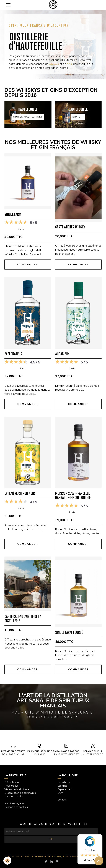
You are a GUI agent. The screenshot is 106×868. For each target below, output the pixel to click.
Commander (28, 265)
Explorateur (13, 354)
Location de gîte (14, 796)
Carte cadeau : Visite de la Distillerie (23, 619)
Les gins (62, 786)
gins (69, 64)
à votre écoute (93, 749)
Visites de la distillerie (17, 789)
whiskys (54, 64)
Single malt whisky (28, 117)
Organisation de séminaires (20, 793)
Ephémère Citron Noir (20, 493)
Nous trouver (12, 786)
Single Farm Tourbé (69, 633)
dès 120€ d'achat (13, 749)
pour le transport (66, 749)
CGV (60, 793)
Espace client (65, 789)
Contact (62, 800)
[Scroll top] (99, 861)
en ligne (40, 749)
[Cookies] (8, 861)
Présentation (12, 782)
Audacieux (62, 354)
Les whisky (64, 782)
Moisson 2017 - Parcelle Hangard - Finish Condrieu (74, 496)
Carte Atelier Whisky (70, 227)
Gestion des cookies (16, 807)
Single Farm (13, 214)
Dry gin (78, 117)
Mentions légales (14, 803)
